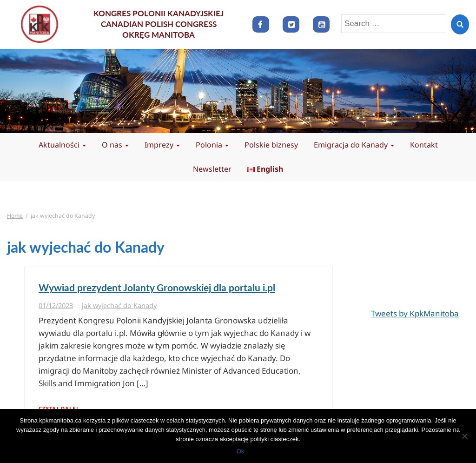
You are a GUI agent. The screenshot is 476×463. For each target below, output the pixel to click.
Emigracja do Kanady (354, 145)
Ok (241, 451)
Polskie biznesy (271, 145)
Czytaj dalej (59, 408)
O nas (115, 145)
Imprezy (162, 145)
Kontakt (424, 145)
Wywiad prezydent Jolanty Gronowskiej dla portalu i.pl (157, 287)
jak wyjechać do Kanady (119, 305)
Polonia (212, 145)
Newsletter (212, 169)
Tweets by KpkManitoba (415, 313)
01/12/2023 (56, 305)
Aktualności (62, 145)
